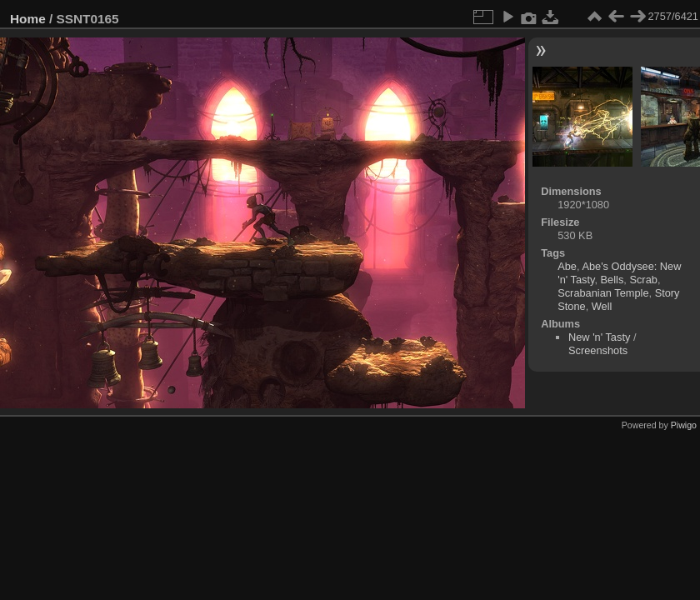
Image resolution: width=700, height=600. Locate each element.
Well (602, 306)
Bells (612, 280)
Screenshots (598, 350)
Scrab (643, 280)
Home (28, 19)
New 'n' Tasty (599, 337)
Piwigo (684, 425)
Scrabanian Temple (603, 293)
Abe (567, 266)
